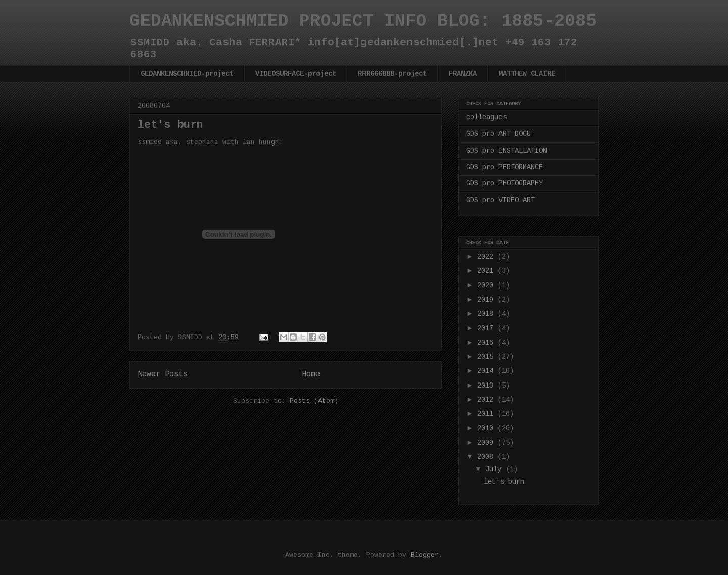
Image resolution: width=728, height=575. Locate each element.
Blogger (425, 555)
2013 (487, 386)
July (495, 469)
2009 (487, 443)
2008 (487, 457)
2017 (487, 328)
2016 (487, 343)
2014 (487, 371)
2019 (487, 300)
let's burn (170, 125)
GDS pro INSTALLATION (507, 151)
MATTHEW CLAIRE (527, 74)
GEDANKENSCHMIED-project (187, 74)
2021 (487, 271)
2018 (487, 314)
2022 (487, 257)
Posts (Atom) (314, 401)
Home (311, 374)
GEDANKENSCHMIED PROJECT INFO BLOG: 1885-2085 (363, 21)
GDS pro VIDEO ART (500, 200)
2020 (487, 285)
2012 (487, 400)
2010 (487, 428)
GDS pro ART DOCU (498, 134)
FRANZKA (463, 74)
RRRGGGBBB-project (392, 74)
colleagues (486, 117)
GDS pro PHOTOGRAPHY (505, 183)
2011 (487, 414)
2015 (487, 357)
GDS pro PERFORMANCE (505, 167)
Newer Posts (163, 374)
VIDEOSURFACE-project (296, 74)
